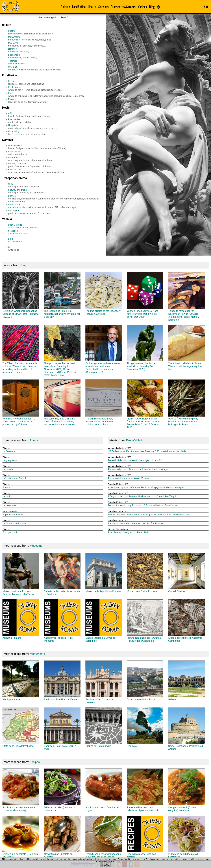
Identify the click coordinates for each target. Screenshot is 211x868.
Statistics (56, 232)
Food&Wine (79, 7)
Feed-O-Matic (56, 171)
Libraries (56, 50)
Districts (56, 199)
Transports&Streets (123, 7)
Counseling (56, 133)
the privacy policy (137, 859)
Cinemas (56, 68)
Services (103, 7)
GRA (56, 185)
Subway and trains (56, 191)
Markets (56, 101)
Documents (56, 159)
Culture (65, 7)
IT (207, 7)
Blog (152, 7)
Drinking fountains (56, 165)
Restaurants (56, 89)
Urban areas (56, 206)
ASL (56, 115)
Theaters (56, 62)
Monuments (56, 38)
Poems (56, 32)
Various (142, 7)
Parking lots (56, 212)
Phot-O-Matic (56, 226)
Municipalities (56, 147)
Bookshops (56, 56)
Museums (56, 44)
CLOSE (106, 865)
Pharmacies (56, 121)
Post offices (56, 153)
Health (92, 7)
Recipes (56, 83)
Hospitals (56, 127)
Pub (56, 95)
